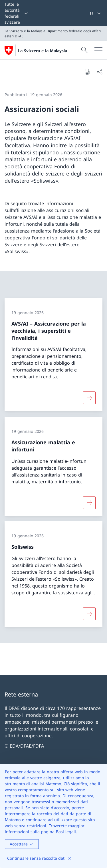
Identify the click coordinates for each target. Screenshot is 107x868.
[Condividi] (100, 72)
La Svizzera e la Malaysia (43, 51)
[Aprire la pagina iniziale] (36, 50)
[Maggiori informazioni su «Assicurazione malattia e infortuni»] (89, 502)
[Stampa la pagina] (87, 72)
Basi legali (66, 832)
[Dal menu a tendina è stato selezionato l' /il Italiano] (95, 13)
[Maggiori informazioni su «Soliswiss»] (89, 614)
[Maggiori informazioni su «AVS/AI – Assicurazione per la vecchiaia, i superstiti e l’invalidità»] (89, 398)
